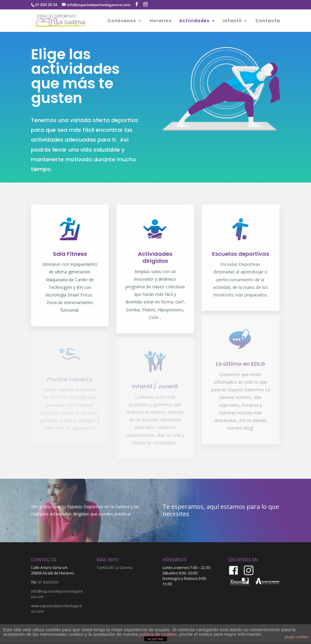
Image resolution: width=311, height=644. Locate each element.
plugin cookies (296, 637)
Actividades (194, 21)
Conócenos (122, 21)
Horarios (161, 21)
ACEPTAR (155, 639)
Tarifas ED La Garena (114, 568)
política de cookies (158, 634)
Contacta (268, 21)
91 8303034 (48, 582)
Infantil (232, 21)
